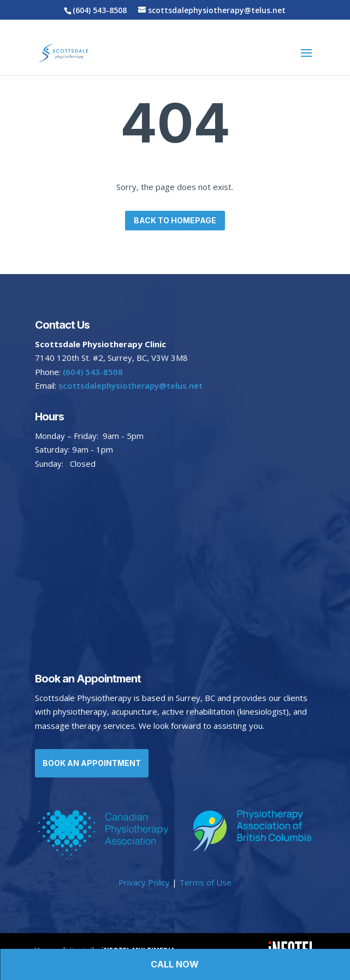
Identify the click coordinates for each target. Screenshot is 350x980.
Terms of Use (205, 882)
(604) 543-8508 (100, 10)
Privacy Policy (144, 882)
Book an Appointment (92, 763)
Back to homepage (175, 220)
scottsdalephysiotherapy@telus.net (129, 385)
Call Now (175, 964)
